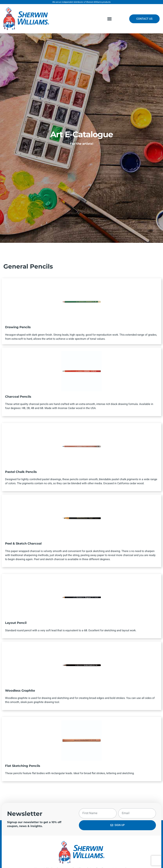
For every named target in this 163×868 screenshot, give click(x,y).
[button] (109, 19)
